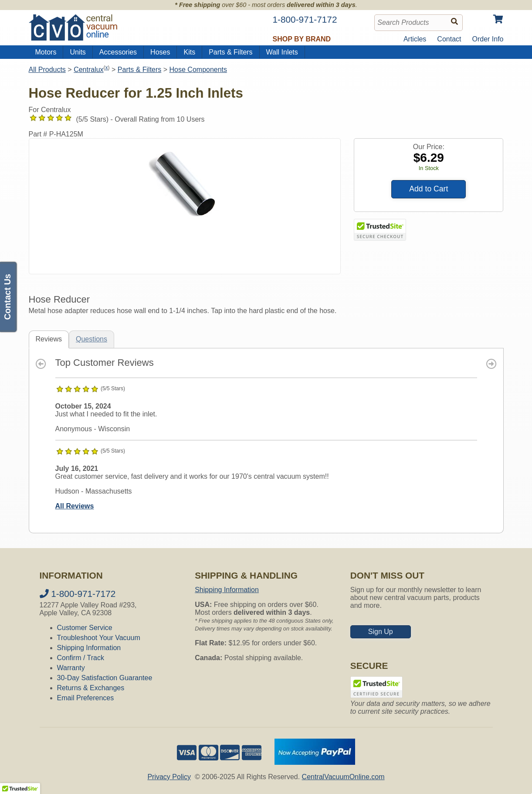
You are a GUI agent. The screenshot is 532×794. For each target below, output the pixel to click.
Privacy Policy (169, 777)
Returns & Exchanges (91, 688)
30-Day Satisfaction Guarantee (105, 678)
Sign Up (381, 632)
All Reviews (75, 506)
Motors (46, 52)
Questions (91, 339)
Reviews (49, 339)
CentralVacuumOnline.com (343, 777)
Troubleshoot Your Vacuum (99, 638)
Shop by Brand (302, 39)
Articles (415, 39)
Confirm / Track (81, 658)
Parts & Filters (230, 52)
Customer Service (85, 628)
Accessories (118, 52)
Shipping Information (89, 648)
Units (78, 52)
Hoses (160, 52)
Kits (189, 52)
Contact (449, 39)
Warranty (71, 668)
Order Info (488, 39)
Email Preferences (86, 698)
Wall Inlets (282, 52)
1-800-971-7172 (78, 594)
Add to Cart (429, 189)
